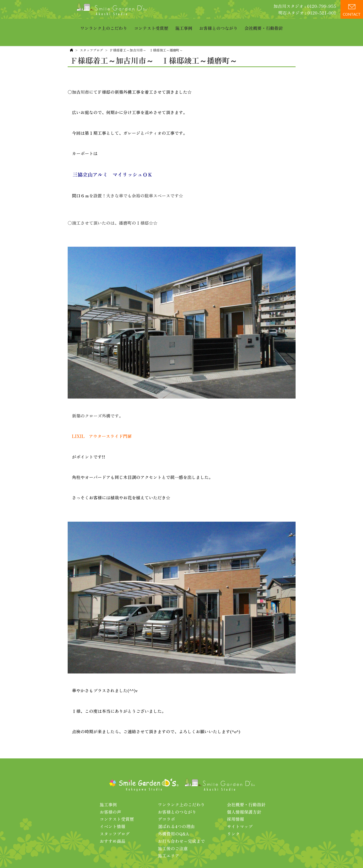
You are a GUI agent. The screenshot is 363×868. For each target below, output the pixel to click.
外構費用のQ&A (173, 819)
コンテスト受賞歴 (151, 25)
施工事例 (184, 25)
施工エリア (169, 841)
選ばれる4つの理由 (176, 812)
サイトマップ (240, 812)
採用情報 (236, 804)
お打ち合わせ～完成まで (181, 826)
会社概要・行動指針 (264, 25)
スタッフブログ (91, 35)
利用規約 (242, 856)
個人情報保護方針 (244, 797)
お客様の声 (110, 797)
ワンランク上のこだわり (104, 25)
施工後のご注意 (173, 834)
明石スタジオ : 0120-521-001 (307, 13)
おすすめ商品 (113, 826)
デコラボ (166, 804)
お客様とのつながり (218, 25)
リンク (233, 819)
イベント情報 (113, 812)
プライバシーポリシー (211, 856)
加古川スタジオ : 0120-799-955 (305, 6)
